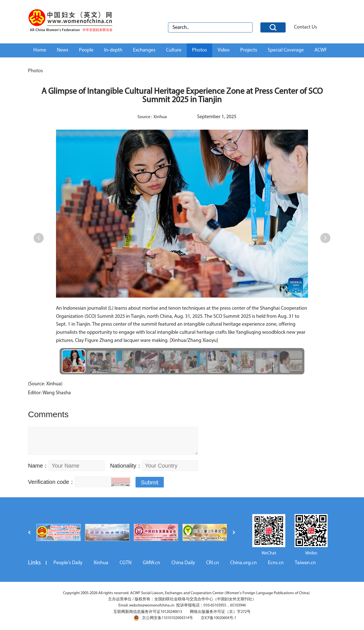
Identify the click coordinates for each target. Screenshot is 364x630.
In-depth (113, 50)
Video (224, 50)
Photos (200, 50)
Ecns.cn (276, 563)
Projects (249, 50)
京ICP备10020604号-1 (219, 618)
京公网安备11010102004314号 (163, 618)
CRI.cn (213, 563)
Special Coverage (286, 50)
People (86, 50)
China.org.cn (243, 563)
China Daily (183, 563)
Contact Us (305, 27)
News (63, 50)
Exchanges (144, 50)
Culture (174, 50)
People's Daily (68, 563)
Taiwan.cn (305, 563)
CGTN (126, 563)
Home (40, 50)
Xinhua (101, 563)
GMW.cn (151, 563)
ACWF (321, 50)
